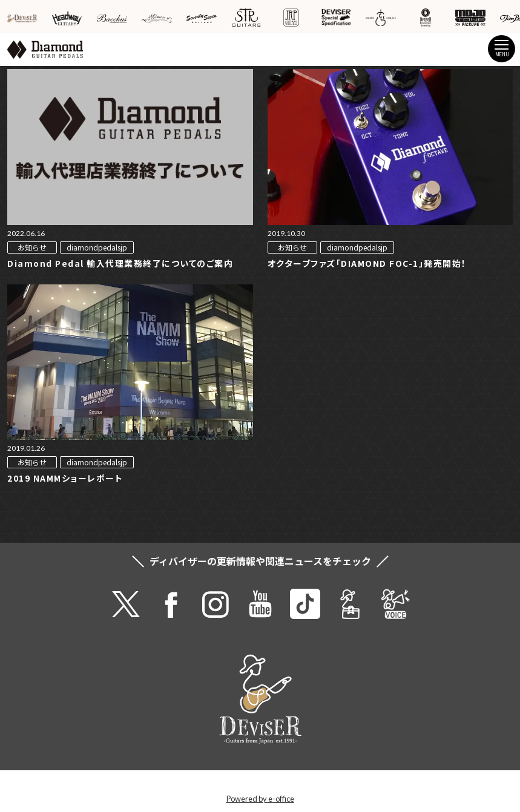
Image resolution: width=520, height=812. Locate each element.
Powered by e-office (260, 799)
